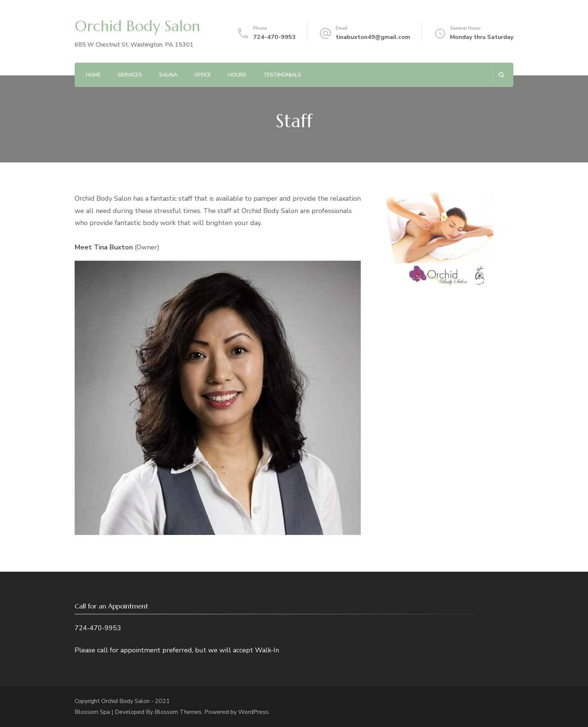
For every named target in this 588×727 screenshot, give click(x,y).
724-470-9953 (274, 37)
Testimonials (282, 75)
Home (93, 75)
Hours (237, 75)
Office (203, 75)
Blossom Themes (178, 712)
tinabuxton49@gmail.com (373, 37)
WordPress (253, 712)
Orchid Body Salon (137, 26)
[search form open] (501, 75)
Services (130, 75)
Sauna (168, 75)
